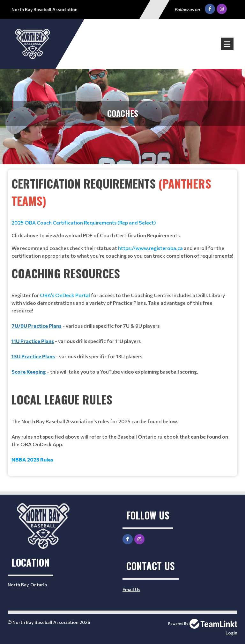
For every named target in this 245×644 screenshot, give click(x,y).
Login (231, 633)
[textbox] (122, 217)
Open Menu (227, 44)
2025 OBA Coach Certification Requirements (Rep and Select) (84, 222)
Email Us (131, 589)
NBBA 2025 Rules (32, 459)
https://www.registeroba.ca (150, 248)
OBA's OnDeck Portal (65, 295)
